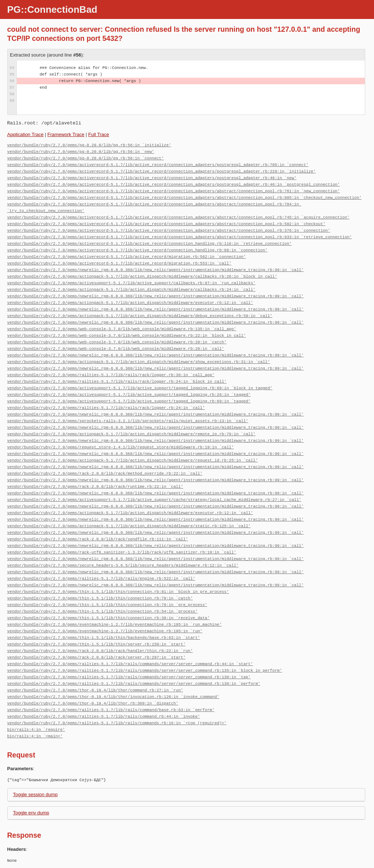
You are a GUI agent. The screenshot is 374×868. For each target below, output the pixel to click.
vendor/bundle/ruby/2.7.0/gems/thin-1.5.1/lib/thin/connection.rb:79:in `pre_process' (107, 605)
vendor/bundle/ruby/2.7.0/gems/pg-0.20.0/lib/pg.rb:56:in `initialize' (89, 145)
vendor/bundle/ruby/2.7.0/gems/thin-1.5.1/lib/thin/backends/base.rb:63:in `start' (104, 638)
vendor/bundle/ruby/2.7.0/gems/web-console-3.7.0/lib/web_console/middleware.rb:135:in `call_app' (122, 329)
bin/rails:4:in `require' (36, 730)
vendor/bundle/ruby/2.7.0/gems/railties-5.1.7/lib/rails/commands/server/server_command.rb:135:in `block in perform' (145, 670)
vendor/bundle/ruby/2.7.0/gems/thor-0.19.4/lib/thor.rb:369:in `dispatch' (93, 703)
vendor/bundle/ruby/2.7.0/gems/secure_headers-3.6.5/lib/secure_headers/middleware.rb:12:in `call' (123, 565)
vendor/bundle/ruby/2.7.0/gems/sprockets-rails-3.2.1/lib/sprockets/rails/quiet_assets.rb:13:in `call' (128, 421)
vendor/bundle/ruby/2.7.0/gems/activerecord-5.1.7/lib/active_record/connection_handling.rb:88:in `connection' (138, 250)
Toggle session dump (35, 794)
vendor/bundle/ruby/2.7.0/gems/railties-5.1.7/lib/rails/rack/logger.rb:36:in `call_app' (111, 375)
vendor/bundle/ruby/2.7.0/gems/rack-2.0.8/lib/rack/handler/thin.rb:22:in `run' (100, 651)
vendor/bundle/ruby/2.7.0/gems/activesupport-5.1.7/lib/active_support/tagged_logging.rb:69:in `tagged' (129, 401)
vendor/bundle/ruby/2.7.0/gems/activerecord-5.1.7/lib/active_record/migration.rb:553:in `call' (119, 263)
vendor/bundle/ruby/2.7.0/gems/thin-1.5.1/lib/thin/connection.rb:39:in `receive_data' (108, 618)
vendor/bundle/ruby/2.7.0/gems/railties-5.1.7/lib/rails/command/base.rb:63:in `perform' (111, 710)
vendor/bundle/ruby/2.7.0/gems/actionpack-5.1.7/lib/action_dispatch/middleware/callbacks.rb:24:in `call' (131, 290)
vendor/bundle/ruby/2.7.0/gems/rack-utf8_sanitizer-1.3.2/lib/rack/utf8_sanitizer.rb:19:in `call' (122, 552)
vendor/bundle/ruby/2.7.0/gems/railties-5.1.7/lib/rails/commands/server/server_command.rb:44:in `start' (130, 664)
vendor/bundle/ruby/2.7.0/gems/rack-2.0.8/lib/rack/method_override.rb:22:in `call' (105, 473)
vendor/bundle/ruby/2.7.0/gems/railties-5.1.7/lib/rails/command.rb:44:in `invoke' (104, 716)
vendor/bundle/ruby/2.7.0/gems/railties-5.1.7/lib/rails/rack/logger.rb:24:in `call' (106, 408)
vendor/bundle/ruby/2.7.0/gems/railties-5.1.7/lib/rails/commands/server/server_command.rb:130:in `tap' (129, 677)
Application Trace (26, 134)
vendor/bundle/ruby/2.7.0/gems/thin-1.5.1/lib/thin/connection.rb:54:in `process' (102, 611)
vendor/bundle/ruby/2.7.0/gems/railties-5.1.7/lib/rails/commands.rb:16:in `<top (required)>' (117, 723)
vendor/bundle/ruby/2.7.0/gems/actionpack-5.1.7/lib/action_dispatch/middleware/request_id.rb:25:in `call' (133, 460)
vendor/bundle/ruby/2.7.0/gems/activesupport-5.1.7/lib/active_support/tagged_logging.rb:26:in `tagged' (129, 395)
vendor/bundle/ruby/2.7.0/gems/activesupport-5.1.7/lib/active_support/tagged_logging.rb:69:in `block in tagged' (140, 388)
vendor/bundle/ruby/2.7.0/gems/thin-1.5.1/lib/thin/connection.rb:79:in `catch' (100, 598)
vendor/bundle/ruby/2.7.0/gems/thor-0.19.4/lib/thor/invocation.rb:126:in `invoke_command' (113, 697)
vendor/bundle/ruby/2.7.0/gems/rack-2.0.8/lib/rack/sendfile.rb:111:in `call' (98, 539)
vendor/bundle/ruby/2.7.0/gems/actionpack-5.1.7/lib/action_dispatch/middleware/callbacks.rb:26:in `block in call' (142, 276)
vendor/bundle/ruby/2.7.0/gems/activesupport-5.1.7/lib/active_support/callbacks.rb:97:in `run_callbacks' (131, 283)
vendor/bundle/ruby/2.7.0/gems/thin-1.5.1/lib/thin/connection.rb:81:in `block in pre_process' (118, 592)
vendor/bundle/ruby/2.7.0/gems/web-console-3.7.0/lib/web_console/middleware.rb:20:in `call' (116, 349)
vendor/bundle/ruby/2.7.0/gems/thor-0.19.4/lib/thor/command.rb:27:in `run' (95, 690)
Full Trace (99, 134)
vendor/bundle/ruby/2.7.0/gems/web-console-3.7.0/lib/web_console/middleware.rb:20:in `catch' (117, 342)
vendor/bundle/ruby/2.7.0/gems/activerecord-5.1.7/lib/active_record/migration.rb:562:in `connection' (127, 257)
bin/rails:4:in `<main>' (35, 736)
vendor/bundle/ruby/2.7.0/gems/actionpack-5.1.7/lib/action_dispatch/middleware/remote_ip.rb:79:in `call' (131, 434)
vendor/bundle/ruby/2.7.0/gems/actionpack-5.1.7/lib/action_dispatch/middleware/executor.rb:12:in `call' (130, 303)
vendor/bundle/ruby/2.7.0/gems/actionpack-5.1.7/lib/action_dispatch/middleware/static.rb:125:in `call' (129, 526)
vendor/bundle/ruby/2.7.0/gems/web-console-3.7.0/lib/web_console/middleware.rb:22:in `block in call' (127, 335)
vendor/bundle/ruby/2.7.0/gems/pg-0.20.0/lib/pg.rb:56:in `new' (81, 152)
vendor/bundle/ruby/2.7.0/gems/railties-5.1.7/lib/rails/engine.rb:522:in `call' (101, 578)
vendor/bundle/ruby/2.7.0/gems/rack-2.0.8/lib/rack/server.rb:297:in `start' (96, 657)
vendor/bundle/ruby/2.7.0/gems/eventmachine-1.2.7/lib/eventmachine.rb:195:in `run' (105, 631)
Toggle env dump (31, 813)
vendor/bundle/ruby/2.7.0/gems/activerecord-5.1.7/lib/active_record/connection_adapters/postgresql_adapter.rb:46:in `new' (152, 178)
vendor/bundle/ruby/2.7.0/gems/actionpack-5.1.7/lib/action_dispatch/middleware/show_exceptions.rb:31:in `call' (139, 362)
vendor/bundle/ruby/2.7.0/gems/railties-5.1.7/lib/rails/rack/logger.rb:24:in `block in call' (117, 381)
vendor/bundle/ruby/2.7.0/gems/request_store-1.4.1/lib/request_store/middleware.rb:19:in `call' (121, 447)
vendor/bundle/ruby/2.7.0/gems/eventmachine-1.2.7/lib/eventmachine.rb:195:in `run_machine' (115, 624)
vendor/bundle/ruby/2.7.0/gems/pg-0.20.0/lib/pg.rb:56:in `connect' (86, 158)
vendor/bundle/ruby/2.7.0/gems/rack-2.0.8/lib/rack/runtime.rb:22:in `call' (95, 487)
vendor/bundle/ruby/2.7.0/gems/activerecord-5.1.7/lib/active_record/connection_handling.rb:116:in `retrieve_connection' (150, 244)
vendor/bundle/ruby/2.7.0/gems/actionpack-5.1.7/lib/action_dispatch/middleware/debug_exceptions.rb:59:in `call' (140, 316)
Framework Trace (66, 134)
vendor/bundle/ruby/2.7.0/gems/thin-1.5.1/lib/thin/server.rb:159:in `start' (96, 644)
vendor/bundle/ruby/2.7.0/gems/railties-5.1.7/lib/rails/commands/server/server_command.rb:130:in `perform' (134, 684)
